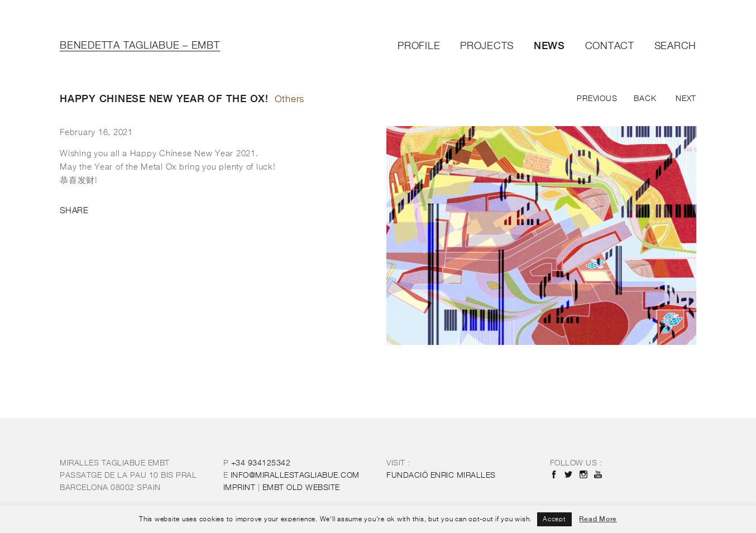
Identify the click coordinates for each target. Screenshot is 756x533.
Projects (487, 46)
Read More (598, 519)
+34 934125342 (261, 463)
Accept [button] (554, 520)
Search (676, 46)
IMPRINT (240, 488)
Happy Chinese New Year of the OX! (164, 99)
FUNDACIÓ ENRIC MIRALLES (441, 476)
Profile (419, 46)
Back (645, 99)
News (549, 45)
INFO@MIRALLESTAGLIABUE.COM (295, 476)
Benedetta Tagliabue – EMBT (140, 46)
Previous (597, 99)
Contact (610, 46)
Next (686, 99)
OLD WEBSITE (301, 488)
